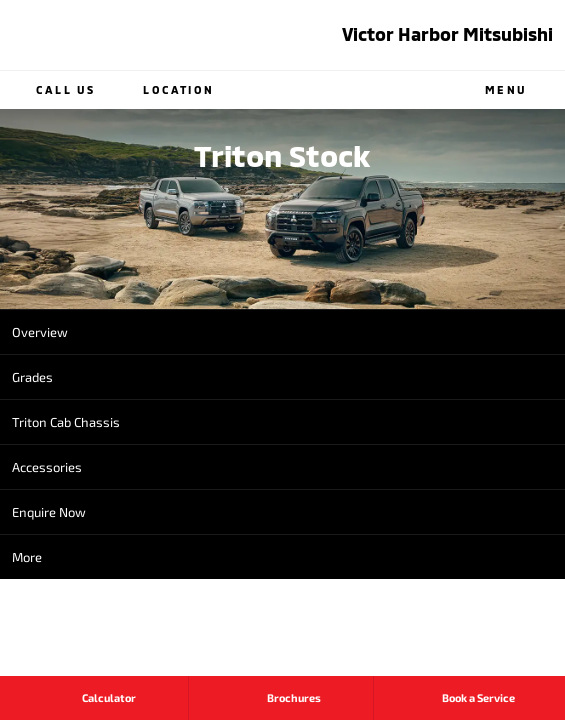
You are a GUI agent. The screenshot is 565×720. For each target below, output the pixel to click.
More (27, 557)
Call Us (51, 90)
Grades (32, 377)
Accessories (47, 467)
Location (164, 90)
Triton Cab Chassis (66, 422)
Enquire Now (49, 512)
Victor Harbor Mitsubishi (447, 34)
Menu (521, 90)
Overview (40, 332)
